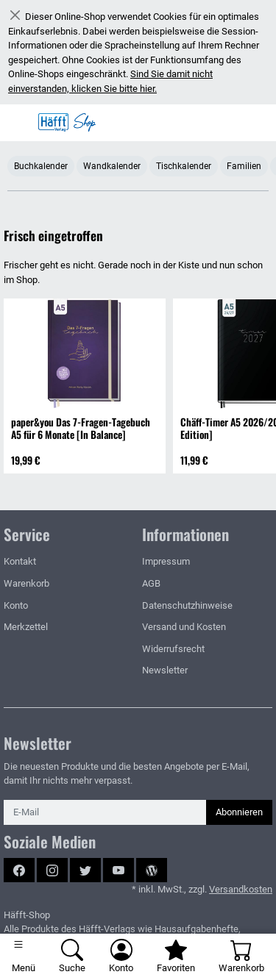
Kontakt (20, 561)
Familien (244, 166)
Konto (16, 605)
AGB (151, 583)
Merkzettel (26, 627)
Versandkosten (241, 889)
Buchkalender (41, 166)
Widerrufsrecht (173, 649)
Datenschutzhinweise (187, 605)
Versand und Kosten (184, 627)
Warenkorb (26, 583)
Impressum (166, 561)
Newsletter (165, 670)
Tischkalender (184, 166)
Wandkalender (112, 166)
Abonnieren (239, 812)
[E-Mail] (105, 812)
